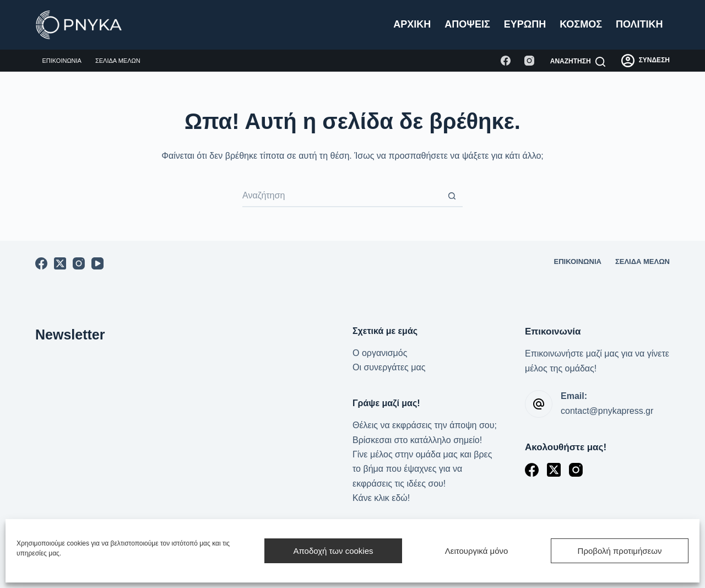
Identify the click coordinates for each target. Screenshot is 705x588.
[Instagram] (529, 61)
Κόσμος (581, 24)
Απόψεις (467, 24)
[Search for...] (341, 196)
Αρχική (412, 24)
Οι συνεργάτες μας (389, 367)
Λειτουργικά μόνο (477, 551)
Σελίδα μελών (118, 61)
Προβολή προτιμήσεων (620, 551)
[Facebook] (506, 61)
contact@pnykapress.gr (607, 411)
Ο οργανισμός (380, 353)
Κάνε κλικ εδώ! (381, 498)
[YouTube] (97, 263)
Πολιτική (639, 24)
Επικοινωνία (62, 61)
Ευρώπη (525, 24)
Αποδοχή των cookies (333, 551)
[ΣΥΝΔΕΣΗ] (646, 61)
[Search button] (452, 196)
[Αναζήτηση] (578, 62)
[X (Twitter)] (60, 263)
